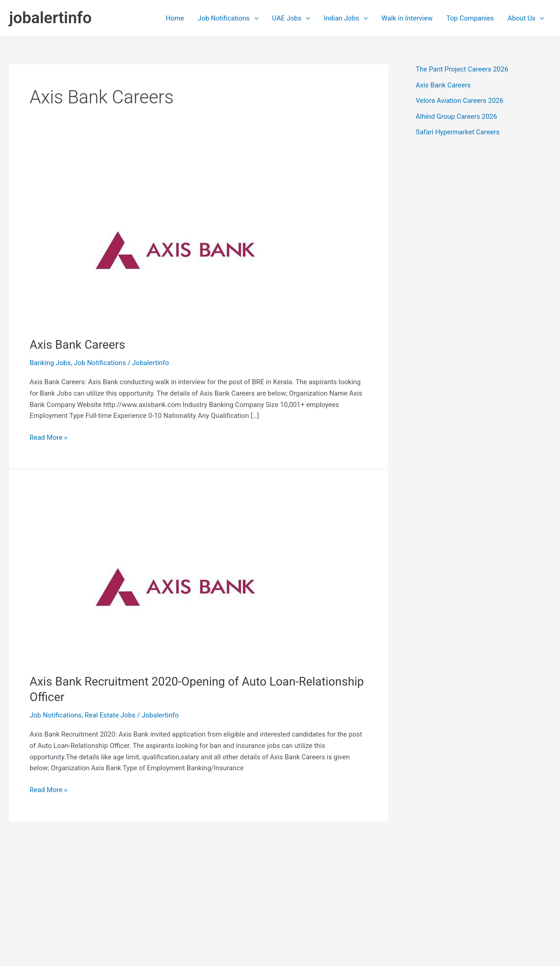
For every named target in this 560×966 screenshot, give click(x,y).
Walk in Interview (407, 18)
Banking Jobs (50, 363)
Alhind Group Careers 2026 (456, 117)
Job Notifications (228, 18)
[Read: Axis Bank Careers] (175, 239)
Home (175, 18)
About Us (526, 18)
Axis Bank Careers (77, 345)
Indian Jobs (346, 18)
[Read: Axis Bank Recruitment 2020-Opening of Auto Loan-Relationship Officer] (175, 576)
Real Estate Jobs (110, 715)
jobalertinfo (50, 18)
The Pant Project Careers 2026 (462, 69)
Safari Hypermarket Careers (458, 132)
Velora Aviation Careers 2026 (460, 101)
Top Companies (470, 18)
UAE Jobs (291, 18)
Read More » (48, 438)
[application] (254, 18)
